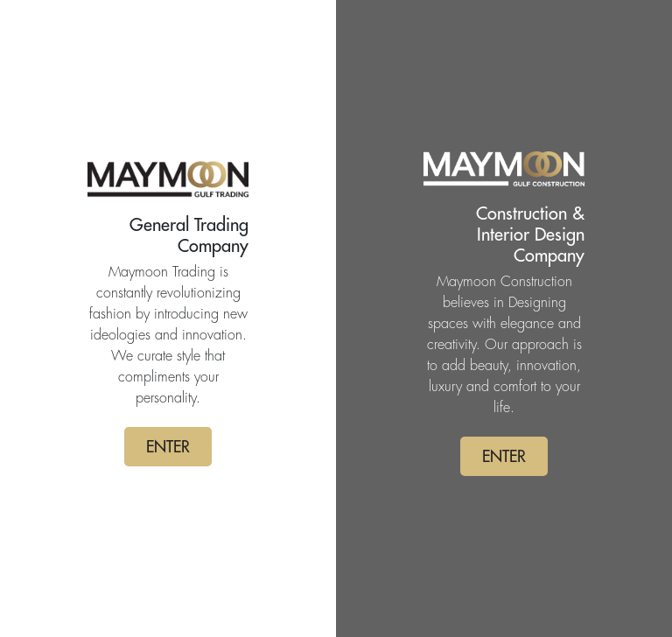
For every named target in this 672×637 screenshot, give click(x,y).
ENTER (168, 447)
